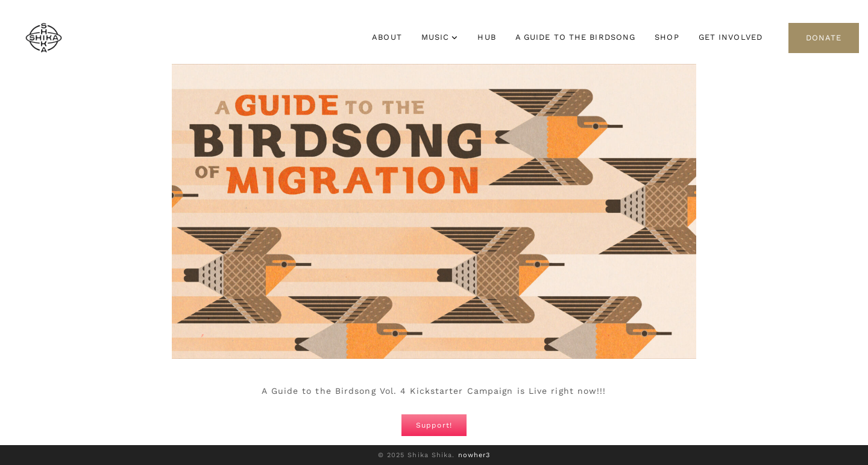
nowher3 (474, 455)
